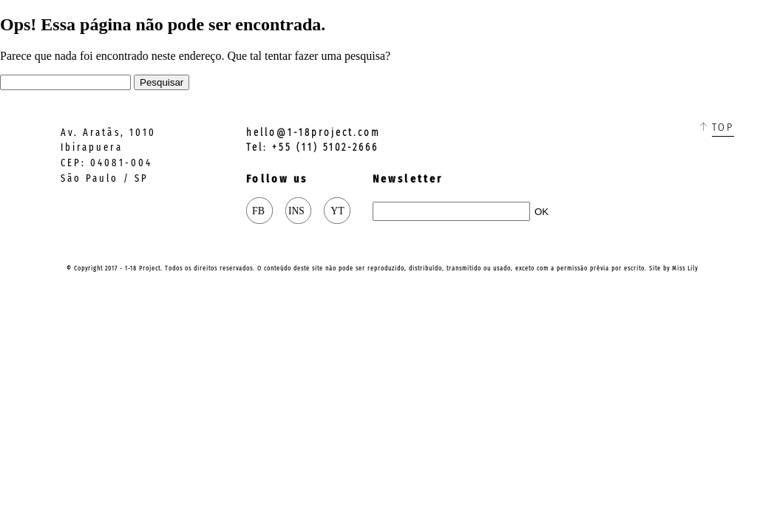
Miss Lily (685, 268)
